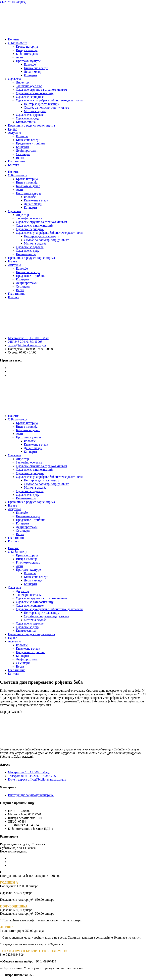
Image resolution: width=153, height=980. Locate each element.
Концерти (30, 75)
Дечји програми (27, 151)
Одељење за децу (28, 118)
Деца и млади (33, 72)
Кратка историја (27, 47)
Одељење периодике (30, 97)
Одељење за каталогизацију (35, 93)
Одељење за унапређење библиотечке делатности (49, 100)
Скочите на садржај (13, 2)
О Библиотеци (18, 43)
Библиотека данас (28, 54)
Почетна (14, 39)
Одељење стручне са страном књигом (41, 90)
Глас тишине (17, 161)
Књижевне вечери (36, 68)
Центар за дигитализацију (42, 104)
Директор (22, 82)
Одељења (14, 79)
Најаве (12, 129)
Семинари (23, 154)
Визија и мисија (27, 50)
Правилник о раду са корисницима (31, 125)
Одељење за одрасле (30, 115)
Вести (20, 158)
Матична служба (35, 111)
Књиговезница (26, 122)
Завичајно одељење (29, 86)
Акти (19, 57)
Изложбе (30, 64)
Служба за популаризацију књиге (46, 108)
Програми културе (28, 61)
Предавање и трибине (31, 143)
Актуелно (14, 133)
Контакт (13, 165)
